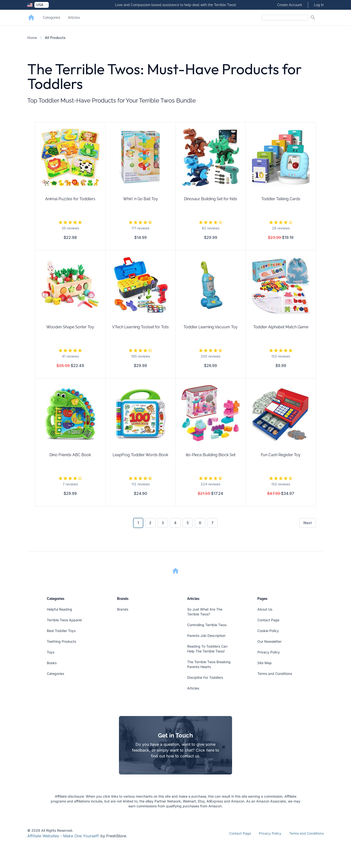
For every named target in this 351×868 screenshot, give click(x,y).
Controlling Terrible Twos (207, 625)
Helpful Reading (59, 609)
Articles (74, 18)
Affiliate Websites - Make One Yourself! (63, 836)
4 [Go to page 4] (175, 523)
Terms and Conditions (275, 674)
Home (32, 38)
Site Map (265, 663)
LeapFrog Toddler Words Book (140, 455)
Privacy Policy (269, 652)
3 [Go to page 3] (163, 523)
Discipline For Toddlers (205, 677)
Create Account (290, 5)
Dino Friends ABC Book (70, 455)
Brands (123, 609)
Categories (52, 18)
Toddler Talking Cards (281, 199)
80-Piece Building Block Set (211, 455)
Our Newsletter (269, 641)
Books (52, 663)
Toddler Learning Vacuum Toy (211, 327)
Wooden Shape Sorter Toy (70, 327)
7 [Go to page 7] (212, 523)
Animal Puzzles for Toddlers (70, 199)
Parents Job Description (206, 636)
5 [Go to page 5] (188, 523)
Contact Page (268, 620)
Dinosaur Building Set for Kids (211, 199)
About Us (265, 609)
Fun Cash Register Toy (281, 455)
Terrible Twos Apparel (64, 620)
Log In (319, 5)
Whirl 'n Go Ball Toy (141, 199)
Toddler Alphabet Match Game (281, 327)
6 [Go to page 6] (200, 523)
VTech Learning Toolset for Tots (140, 327)
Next (308, 523)
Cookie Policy (268, 631)
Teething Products (61, 641)
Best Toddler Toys (61, 631)
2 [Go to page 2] (150, 523)
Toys (51, 652)
